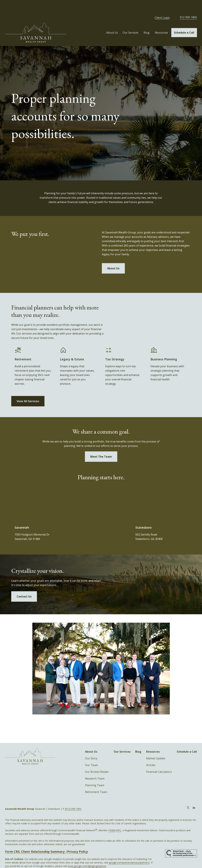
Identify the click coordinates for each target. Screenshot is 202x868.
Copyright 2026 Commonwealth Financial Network (63, 861)
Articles (151, 753)
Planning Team (95, 773)
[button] (112, 21)
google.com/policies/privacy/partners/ (129, 851)
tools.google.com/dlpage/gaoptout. (87, 854)
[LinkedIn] (194, 796)
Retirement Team (96, 780)
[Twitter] (188, 796)
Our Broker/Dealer (97, 760)
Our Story (91, 747)
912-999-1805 (188, 6)
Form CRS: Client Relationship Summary (35, 840)
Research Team (95, 767)
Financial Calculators (159, 760)
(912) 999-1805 (73, 797)
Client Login (162, 6)
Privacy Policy (77, 840)
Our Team (91, 753)
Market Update (156, 747)
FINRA (112, 819)
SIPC (119, 819)
